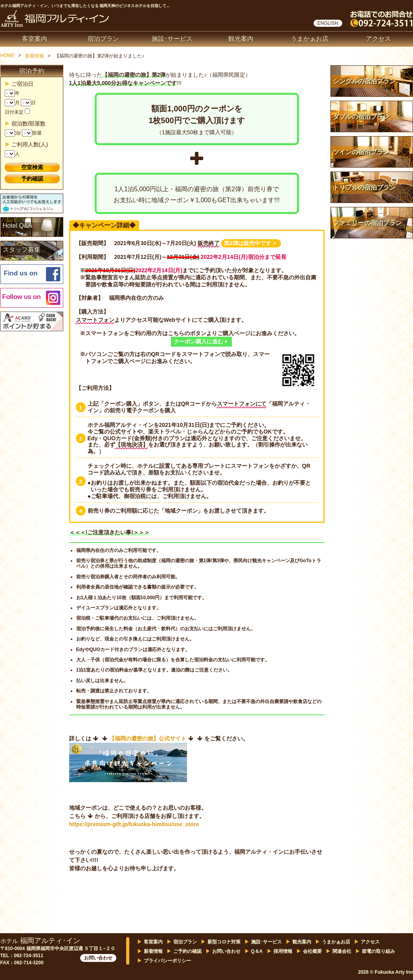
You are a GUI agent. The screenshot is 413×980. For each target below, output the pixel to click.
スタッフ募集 (22, 250)
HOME (7, 55)
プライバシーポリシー (167, 961)
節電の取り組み (378, 951)
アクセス (378, 39)
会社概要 (312, 951)
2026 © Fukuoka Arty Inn (385, 972)
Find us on (21, 273)
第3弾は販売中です (250, 243)
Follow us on (22, 297)
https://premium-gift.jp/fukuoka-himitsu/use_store (134, 824)
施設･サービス (172, 39)
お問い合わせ (98, 958)
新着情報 (35, 56)
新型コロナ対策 (224, 942)
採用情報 (283, 951)
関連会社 (342, 951)
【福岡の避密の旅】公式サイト (148, 738)
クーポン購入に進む (200, 341)
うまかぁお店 (310, 39)
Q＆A (257, 951)
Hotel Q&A (18, 226)
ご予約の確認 (187, 951)
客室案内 (35, 39)
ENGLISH (328, 23)
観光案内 (241, 39)
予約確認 (32, 179)
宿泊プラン (103, 39)
